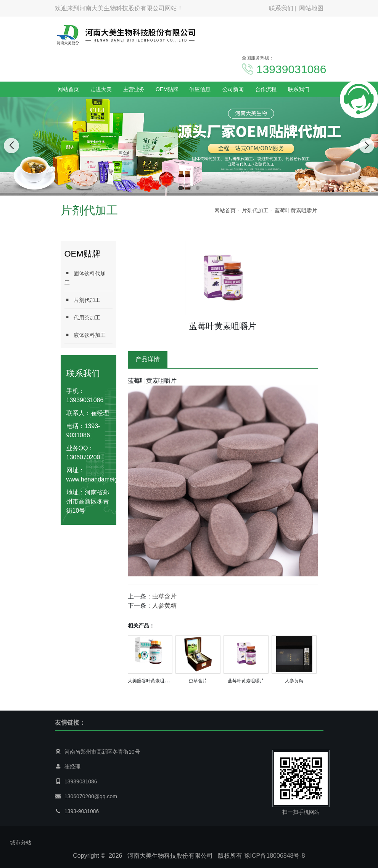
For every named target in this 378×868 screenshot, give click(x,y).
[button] (181, 188)
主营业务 (134, 89)
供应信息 (200, 89)
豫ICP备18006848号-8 (275, 856)
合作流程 (266, 89)
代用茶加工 (82, 317)
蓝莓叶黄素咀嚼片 (296, 210)
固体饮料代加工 (85, 278)
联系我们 (281, 8)
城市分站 (21, 842)
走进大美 (101, 89)
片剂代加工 (255, 210)
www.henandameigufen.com (105, 479)
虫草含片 (164, 596)
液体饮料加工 (85, 335)
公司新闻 (233, 89)
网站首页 (68, 89)
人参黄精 (164, 606)
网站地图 (311, 8)
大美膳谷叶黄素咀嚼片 (151, 681)
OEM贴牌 (167, 89)
